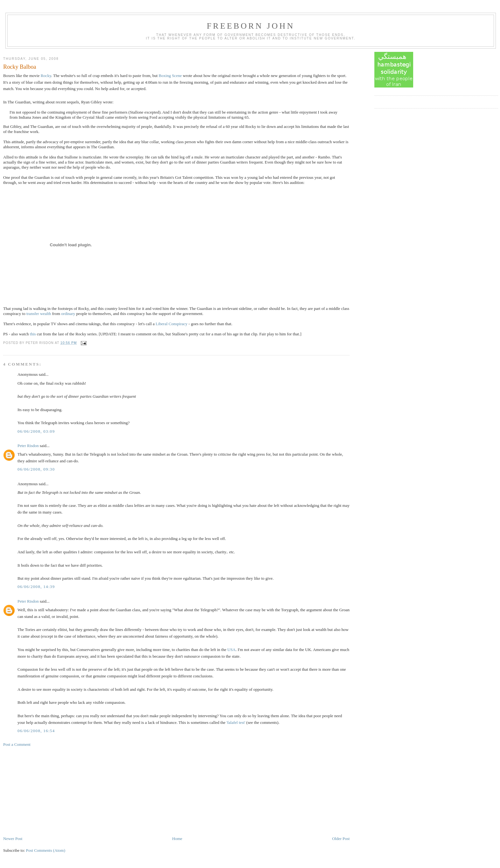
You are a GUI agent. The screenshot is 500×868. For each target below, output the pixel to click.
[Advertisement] (51, 791)
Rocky (46, 76)
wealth (46, 314)
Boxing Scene (170, 76)
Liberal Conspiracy (171, 324)
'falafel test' (236, 722)
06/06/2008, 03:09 (36, 431)
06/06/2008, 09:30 (36, 469)
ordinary (68, 314)
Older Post (341, 839)
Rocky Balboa (20, 67)
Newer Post (13, 839)
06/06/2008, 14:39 (36, 587)
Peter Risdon (28, 446)
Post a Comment (17, 744)
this (33, 334)
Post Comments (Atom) (46, 850)
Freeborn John (251, 26)
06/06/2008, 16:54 (36, 731)
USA (232, 650)
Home (177, 839)
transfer (33, 314)
